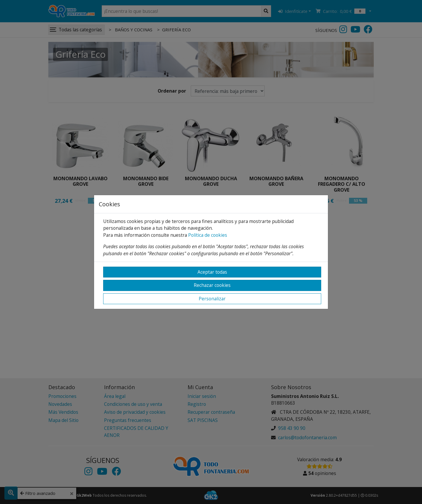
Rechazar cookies (212, 285)
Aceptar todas (212, 272)
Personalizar (212, 299)
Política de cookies (208, 235)
